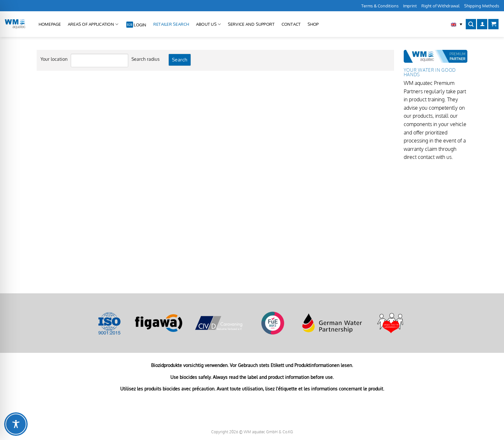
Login (140, 25)
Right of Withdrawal (441, 6)
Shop (313, 24)
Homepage (50, 24)
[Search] (471, 24)
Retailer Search (171, 24)
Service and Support (251, 24)
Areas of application (93, 24)
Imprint (410, 6)
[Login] (482, 24)
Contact (291, 24)
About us (209, 24)
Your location (54, 59)
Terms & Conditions (380, 6)
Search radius (146, 59)
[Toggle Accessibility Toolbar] (16, 424)
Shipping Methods (482, 6)
